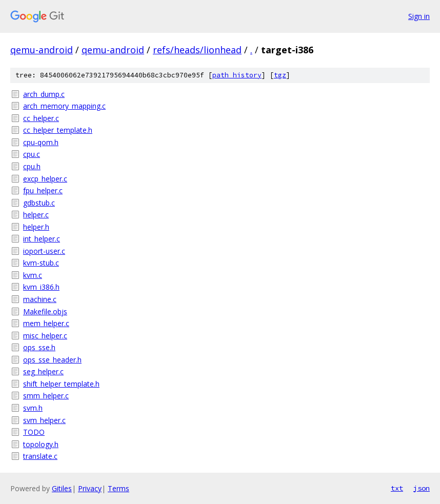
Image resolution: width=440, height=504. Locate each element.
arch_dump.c (44, 94)
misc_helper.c (45, 336)
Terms (118, 488)
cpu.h (32, 166)
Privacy (90, 488)
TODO (34, 432)
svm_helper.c (44, 420)
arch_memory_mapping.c (64, 106)
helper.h (36, 227)
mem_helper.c (46, 323)
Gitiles (62, 488)
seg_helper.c (43, 371)
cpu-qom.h (41, 142)
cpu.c (32, 154)
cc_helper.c (41, 118)
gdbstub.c (39, 203)
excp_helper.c (45, 179)
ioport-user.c (44, 251)
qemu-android (42, 50)
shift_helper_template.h (61, 384)
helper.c (36, 215)
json (422, 488)
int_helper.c (42, 239)
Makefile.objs (45, 311)
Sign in (419, 16)
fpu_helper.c (43, 190)
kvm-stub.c (41, 263)
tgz (280, 75)
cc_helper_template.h (58, 130)
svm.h (33, 408)
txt (397, 488)
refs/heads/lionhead (197, 50)
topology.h (41, 444)
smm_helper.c (46, 396)
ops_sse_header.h (52, 360)
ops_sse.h (39, 347)
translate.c (40, 456)
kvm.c (33, 275)
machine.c (40, 299)
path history (237, 75)
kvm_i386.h (41, 287)
